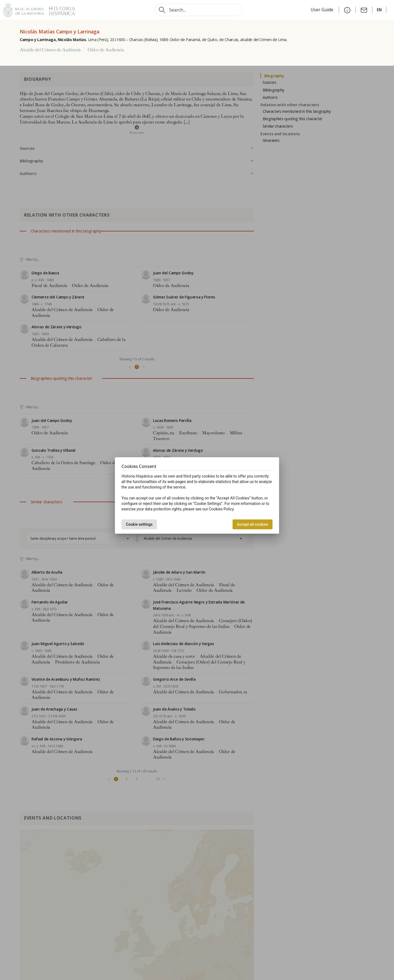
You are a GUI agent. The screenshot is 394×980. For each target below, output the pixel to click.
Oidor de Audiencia (106, 50)
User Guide (322, 10)
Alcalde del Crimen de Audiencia (50, 50)
